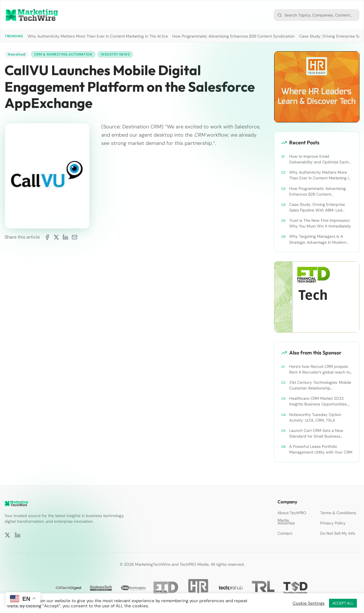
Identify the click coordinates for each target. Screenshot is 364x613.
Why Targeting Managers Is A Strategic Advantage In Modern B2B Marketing (318, 239)
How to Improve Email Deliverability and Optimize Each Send (319, 159)
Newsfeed (17, 54)
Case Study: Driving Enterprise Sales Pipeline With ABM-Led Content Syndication (317, 207)
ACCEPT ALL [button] (343, 603)
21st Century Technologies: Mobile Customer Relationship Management (320, 385)
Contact (285, 533)
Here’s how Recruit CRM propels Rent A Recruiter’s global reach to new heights (320, 369)
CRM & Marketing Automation (63, 54)
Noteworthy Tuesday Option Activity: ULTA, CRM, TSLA (315, 417)
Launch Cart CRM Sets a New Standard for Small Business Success (316, 433)
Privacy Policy (333, 523)
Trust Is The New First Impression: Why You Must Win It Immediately (320, 223)
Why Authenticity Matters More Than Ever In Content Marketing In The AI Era (98, 36)
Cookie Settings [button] (309, 603)
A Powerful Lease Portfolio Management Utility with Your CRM (321, 449)
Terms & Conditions (338, 513)
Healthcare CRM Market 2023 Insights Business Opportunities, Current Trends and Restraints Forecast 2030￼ (318, 401)
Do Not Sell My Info (338, 533)
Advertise (286, 523)
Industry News (115, 54)
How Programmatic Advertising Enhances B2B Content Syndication (233, 36)
